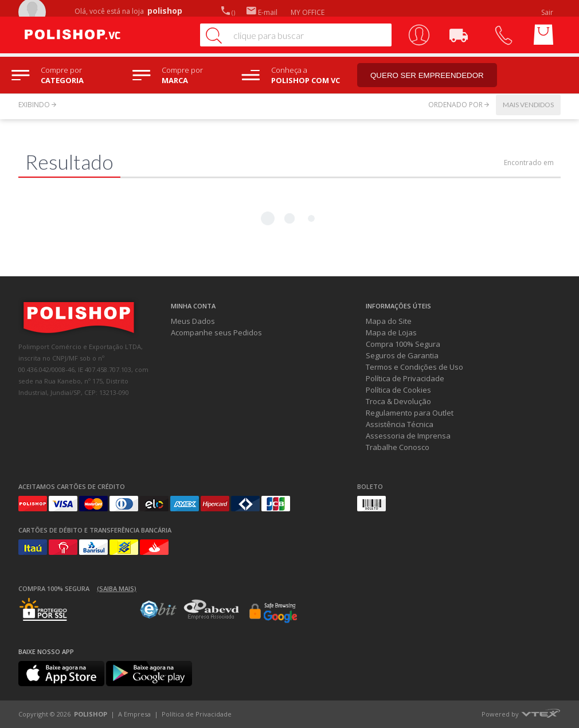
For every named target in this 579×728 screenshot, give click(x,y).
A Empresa (134, 714)
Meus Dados (193, 321)
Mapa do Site (389, 321)
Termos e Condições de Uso (414, 367)
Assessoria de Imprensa (408, 436)
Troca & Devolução (398, 401)
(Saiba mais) (117, 588)
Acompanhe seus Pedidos (216, 332)
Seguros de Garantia (402, 355)
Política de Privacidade (405, 378)
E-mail (262, 12)
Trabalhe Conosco (398, 447)
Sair (548, 12)
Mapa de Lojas (391, 332)
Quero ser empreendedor (427, 75)
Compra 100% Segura (403, 344)
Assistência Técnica (400, 424)
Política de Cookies (398, 390)
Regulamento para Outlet (410, 413)
